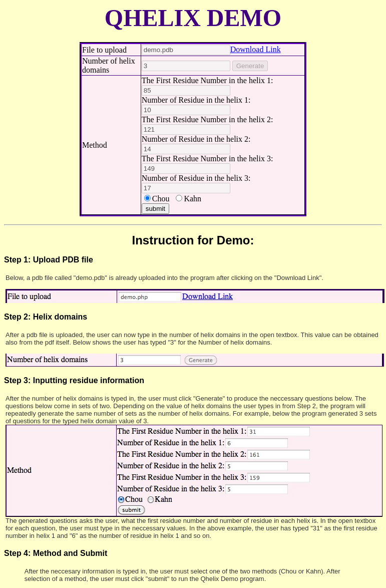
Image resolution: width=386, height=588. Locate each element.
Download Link (256, 49)
